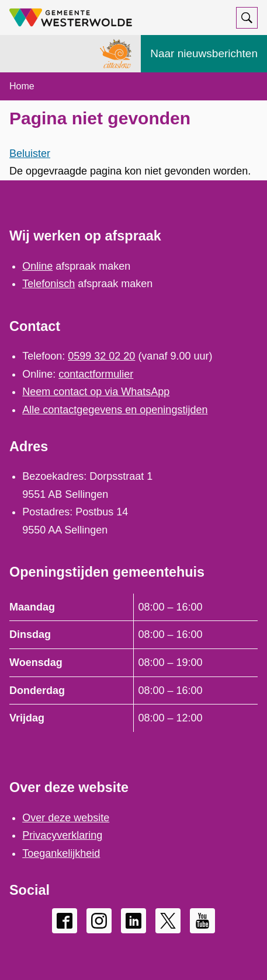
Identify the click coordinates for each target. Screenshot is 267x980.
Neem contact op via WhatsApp (96, 392)
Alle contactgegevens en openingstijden (115, 410)
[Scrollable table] (133, 663)
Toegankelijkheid (61, 853)
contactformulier (96, 374)
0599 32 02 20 (101, 356)
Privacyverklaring (62, 835)
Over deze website (66, 818)
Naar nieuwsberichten (204, 53)
